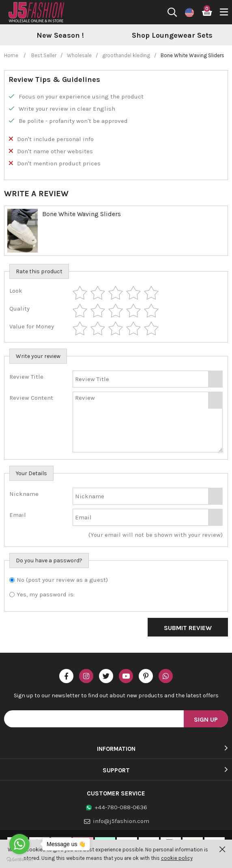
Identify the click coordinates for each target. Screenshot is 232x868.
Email (18, 515)
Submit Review (188, 628)
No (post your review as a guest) (62, 580)
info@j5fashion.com (121, 821)
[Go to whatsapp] (19, 844)
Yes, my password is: (46, 594)
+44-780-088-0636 (121, 807)
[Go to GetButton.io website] (19, 860)
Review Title (26, 377)
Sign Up (206, 719)
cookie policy (177, 858)
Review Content (31, 398)
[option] (148, 36)
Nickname (24, 494)
